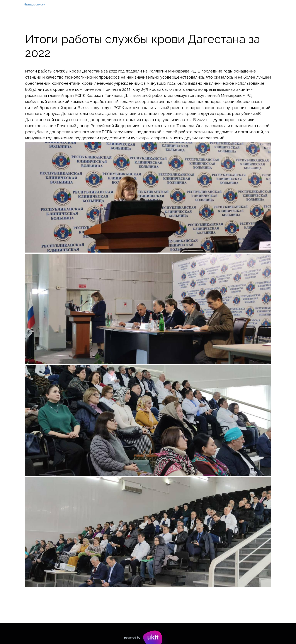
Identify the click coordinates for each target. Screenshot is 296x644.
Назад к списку (34, 4)
